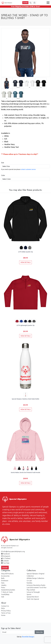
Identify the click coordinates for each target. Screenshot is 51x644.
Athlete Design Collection (35, 578)
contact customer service (28, 169)
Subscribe (39, 632)
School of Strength (33, 592)
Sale (3, 597)
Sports (29, 594)
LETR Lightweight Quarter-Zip (26, 325)
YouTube (5, 563)
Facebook (5, 554)
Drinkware (5, 581)
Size (3, 163)
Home (3, 615)
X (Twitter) (6, 558)
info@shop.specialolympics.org (13, 551)
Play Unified (31, 590)
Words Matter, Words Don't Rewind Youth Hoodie (25, 472)
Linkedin (5, 561)
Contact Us (5, 606)
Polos (3, 588)
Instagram (6, 556)
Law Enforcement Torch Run (37, 588)
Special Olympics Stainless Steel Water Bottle (25, 399)
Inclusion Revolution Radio (36, 585)
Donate (25, 3)
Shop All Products (7, 574)
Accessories (5, 576)
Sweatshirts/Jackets (8, 590)
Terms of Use (6, 613)
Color (3, 175)
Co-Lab (29, 581)
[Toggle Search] (30, 3)
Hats (3, 583)
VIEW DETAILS (25, 262)
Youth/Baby (5, 594)
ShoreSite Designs (28, 637)
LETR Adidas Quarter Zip (26, 252)
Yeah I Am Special (33, 599)
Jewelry (4, 585)
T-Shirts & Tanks (7, 592)
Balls (3, 578)
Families (29, 583)
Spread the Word (33, 597)
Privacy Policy (6, 611)
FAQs (3, 608)
